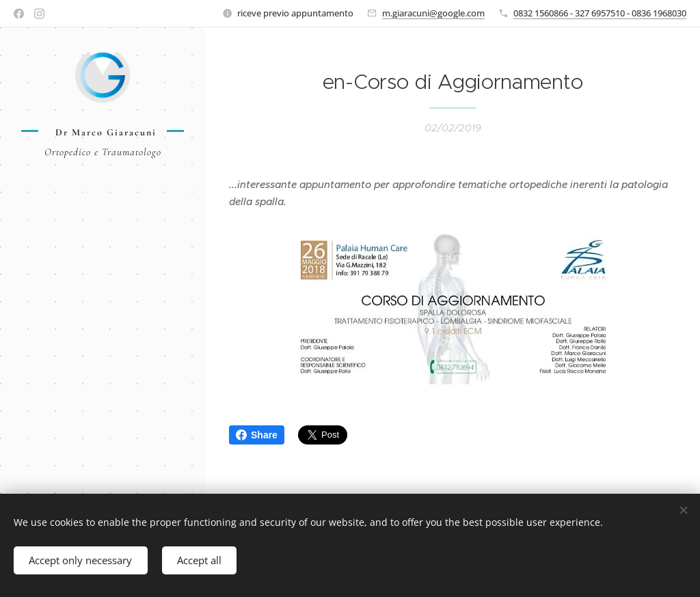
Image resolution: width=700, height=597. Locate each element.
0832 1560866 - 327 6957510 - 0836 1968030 (600, 13)
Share (257, 435)
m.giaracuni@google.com (433, 13)
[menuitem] (103, 216)
